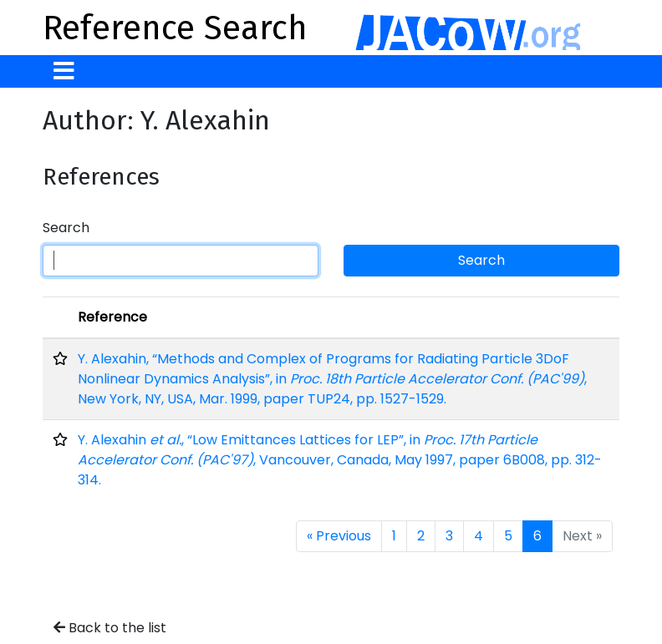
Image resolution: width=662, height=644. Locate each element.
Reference (112, 317)
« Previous (339, 536)
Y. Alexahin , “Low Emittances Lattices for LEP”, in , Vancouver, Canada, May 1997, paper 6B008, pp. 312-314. (340, 460)
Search (66, 228)
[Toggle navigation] (64, 71)
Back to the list (110, 628)
